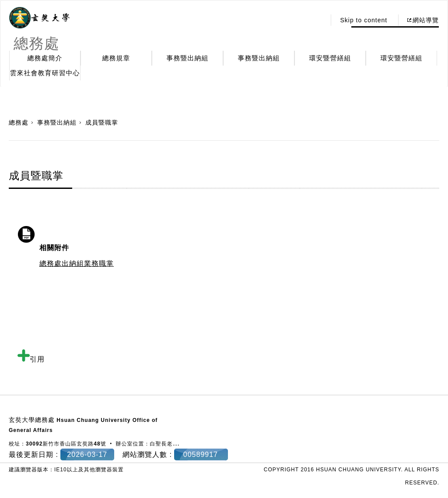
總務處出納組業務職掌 (77, 263)
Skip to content (364, 20)
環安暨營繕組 (330, 58)
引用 (31, 359)
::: (317, 20)
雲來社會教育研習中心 (45, 73)
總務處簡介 (45, 58)
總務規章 (116, 58)
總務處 (19, 122)
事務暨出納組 (188, 58)
